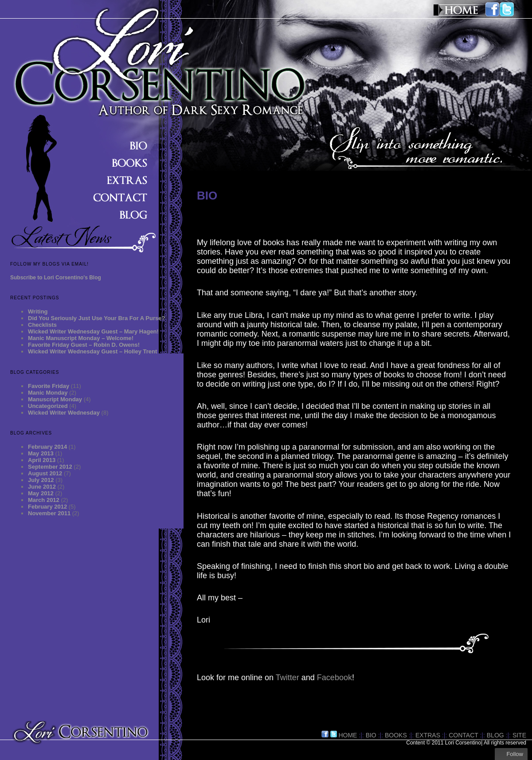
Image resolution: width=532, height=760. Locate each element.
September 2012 (50, 467)
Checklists (42, 325)
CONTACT (463, 735)
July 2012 (41, 480)
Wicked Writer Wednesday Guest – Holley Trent (92, 351)
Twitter (288, 678)
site (519, 735)
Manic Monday (48, 393)
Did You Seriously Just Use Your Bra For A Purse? (96, 318)
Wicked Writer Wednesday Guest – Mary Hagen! (93, 331)
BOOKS (396, 735)
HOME (348, 735)
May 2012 (41, 493)
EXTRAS (428, 735)
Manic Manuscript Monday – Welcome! (81, 338)
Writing (38, 311)
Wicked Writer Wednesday (64, 413)
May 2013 (41, 453)
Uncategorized (48, 406)
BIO (371, 735)
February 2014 (47, 447)
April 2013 (42, 460)
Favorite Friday (49, 386)
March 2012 (44, 500)
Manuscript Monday (55, 399)
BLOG (495, 735)
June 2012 (42, 487)
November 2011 (49, 513)
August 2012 (45, 473)
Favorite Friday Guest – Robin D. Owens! (84, 345)
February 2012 (47, 507)
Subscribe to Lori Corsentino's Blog (56, 278)
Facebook (334, 678)
